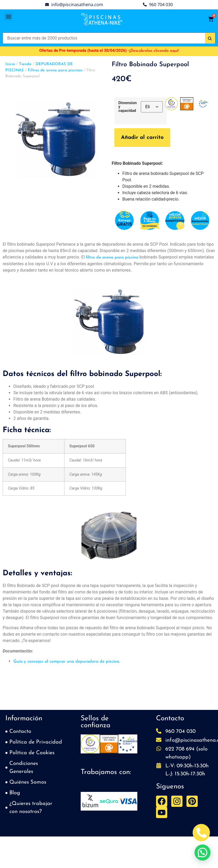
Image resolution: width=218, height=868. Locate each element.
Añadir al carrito (142, 138)
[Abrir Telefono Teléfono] (201, 833)
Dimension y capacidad (128, 107)
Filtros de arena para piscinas (55, 70)
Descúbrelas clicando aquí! (155, 51)
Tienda (25, 64)
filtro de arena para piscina (112, 257)
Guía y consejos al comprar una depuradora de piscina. (67, 662)
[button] (8, 16)
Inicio (10, 64)
